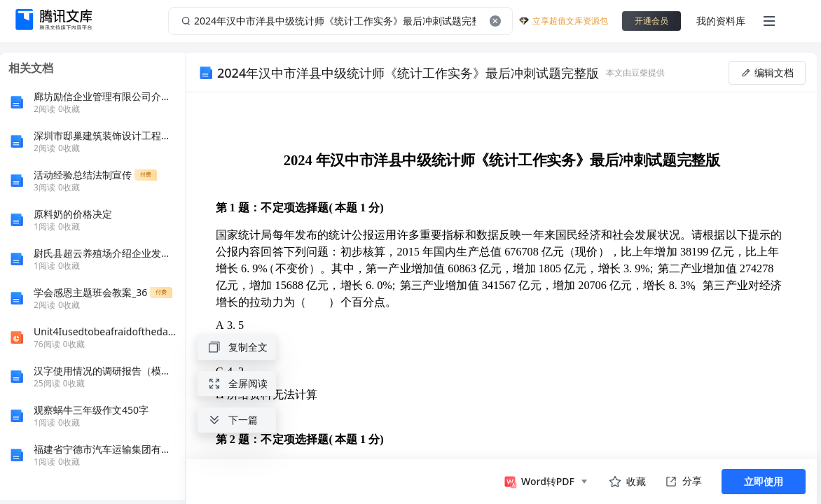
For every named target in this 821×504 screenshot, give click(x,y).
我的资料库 (721, 21)
